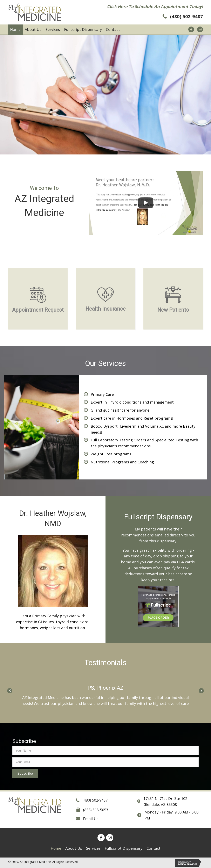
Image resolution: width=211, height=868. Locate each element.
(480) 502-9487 (186, 16)
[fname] (105, 751)
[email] (105, 762)
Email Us (91, 818)
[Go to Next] (201, 690)
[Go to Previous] (10, 690)
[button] (25, 773)
